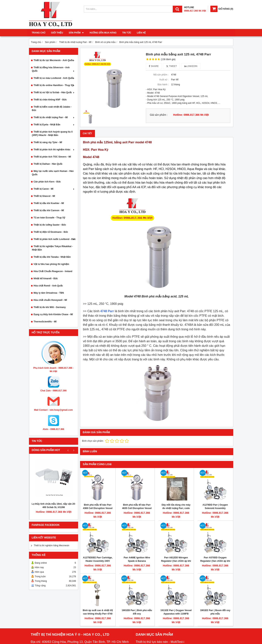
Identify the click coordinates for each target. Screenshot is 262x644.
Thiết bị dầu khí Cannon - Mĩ (49, 210)
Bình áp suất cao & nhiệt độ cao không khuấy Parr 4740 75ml (98, 614)
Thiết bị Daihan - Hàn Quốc (48, 164)
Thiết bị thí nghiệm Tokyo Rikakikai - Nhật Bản (52, 248)
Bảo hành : (163, 85)
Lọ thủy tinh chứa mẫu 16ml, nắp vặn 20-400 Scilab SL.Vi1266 (54, 506)
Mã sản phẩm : (161, 75)
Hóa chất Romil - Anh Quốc (48, 286)
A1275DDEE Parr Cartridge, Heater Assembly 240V (98, 559)
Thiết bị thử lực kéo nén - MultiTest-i (160, 642)
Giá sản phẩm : (159, 115)
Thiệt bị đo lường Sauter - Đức (50, 225)
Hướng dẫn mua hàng (103, 33)
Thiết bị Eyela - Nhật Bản (54, 125)
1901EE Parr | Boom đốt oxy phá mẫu (215, 612)
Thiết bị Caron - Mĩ (54, 189)
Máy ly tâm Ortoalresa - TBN (49, 293)
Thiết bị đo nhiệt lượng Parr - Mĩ (54, 117)
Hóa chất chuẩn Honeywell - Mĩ (50, 300)
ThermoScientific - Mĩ (45, 322)
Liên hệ (141, 33)
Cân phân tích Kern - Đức (47, 182)
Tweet (171, 66)
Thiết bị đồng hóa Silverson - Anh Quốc (54, 69)
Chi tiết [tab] (87, 133)
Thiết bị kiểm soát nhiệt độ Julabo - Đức (52, 109)
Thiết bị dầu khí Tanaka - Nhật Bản (52, 257)
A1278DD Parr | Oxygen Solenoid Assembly (215, 507)
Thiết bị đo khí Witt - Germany (50, 307)
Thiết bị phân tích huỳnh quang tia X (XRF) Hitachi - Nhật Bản (52, 133)
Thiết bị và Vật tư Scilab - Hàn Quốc (54, 92)
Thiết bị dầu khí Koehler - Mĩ (49, 203)
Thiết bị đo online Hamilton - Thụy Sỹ (54, 85)
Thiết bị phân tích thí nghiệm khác (54, 150)
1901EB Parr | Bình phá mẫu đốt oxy (137, 612)
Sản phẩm (76, 33)
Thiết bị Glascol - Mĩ (44, 196)
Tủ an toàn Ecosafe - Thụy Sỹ (49, 218)
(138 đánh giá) (168, 59)
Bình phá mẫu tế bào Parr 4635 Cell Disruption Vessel (137, 507)
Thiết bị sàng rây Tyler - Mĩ (48, 142)
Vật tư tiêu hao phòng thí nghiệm (51, 264)
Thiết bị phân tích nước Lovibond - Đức (55, 239)
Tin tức (127, 33)
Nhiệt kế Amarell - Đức (46, 279)
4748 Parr (107, 311)
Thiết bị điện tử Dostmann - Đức (51, 232)
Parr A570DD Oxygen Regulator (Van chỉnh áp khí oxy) (215, 561)
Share (154, 66)
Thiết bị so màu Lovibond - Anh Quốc (54, 78)
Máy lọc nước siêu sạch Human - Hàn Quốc (53, 173)
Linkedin (191, 66)
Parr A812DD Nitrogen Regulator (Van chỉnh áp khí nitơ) (176, 561)
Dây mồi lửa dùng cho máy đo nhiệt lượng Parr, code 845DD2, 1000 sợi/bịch (176, 508)
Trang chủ (39, 33)
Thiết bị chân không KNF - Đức (50, 100)
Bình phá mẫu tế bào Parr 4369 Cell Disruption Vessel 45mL (98, 508)
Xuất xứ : (164, 80)
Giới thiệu (57, 33)
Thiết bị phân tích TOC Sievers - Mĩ (52, 157)
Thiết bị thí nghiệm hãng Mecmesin (52, 545)
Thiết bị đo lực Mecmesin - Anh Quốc (54, 60)
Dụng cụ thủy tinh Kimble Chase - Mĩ (53, 314)
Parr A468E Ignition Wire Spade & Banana (137, 559)
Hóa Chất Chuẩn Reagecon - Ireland (53, 271)
